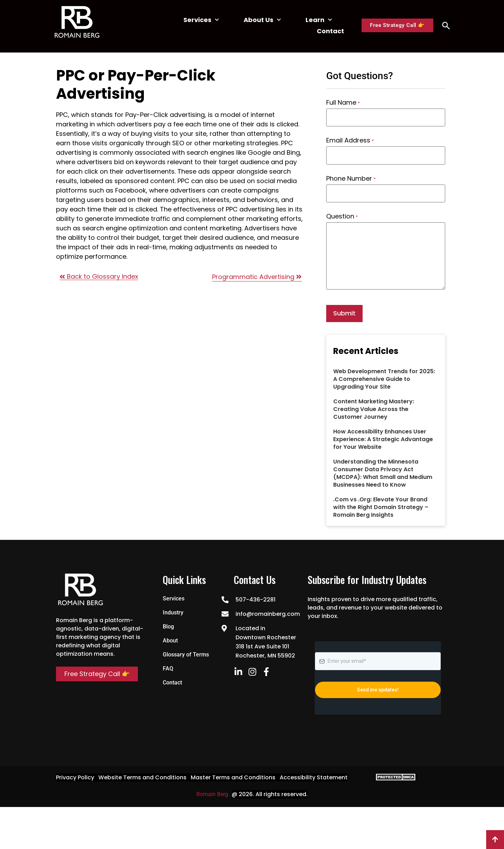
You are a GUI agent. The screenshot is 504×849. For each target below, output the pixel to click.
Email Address (350, 140)
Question (342, 214)
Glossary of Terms (186, 651)
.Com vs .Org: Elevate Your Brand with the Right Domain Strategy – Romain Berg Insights (381, 504)
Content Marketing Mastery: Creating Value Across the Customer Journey (374, 406)
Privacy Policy (75, 774)
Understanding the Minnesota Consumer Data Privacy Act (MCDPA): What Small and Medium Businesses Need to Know (383, 470)
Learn (319, 20)
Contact (330, 31)
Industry (173, 609)
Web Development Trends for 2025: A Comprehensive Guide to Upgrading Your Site (384, 376)
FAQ (168, 665)
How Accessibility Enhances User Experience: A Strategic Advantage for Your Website (383, 436)
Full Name (343, 103)
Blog (168, 623)
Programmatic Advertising (257, 277)
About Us (262, 20)
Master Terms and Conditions (233, 774)
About (170, 637)
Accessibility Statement (314, 774)
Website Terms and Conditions (142, 774)
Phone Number (351, 177)
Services (201, 20)
